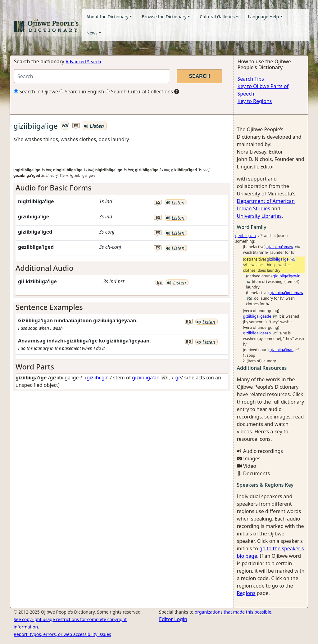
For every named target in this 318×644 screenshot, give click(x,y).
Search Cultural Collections (139, 92)
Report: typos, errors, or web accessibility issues (62, 634)
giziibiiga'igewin (287, 276)
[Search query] (92, 76)
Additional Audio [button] (44, 268)
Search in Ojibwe (36, 92)
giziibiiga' (98, 378)
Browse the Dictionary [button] (164, 17)
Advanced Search (83, 62)
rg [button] (189, 322)
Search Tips (251, 79)
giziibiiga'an (146, 378)
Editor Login (173, 619)
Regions (246, 593)
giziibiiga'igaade (257, 316)
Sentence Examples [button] (49, 307)
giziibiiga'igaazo (257, 333)
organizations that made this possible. (234, 612)
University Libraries (259, 216)
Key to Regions (255, 101)
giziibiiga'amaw (280, 247)
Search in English (82, 92)
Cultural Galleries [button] (217, 17)
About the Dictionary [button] (107, 17)
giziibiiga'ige (278, 259)
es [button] (76, 126)
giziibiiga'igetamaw (286, 293)
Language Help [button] (263, 17)
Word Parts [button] (35, 367)
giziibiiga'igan (282, 350)
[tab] (122, 188)
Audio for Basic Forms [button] (54, 188)
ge (178, 378)
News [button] (92, 33)
